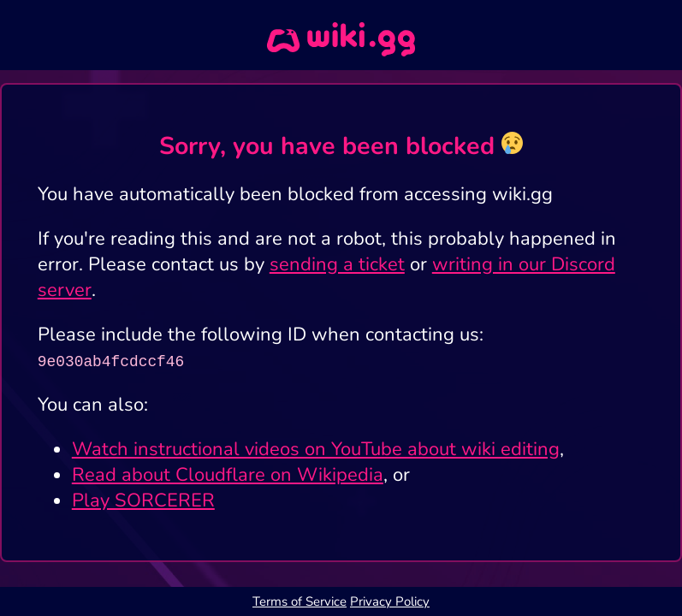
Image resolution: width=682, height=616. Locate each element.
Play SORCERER (143, 500)
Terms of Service (299, 601)
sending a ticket (337, 264)
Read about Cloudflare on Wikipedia (228, 475)
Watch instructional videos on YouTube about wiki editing (316, 449)
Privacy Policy (390, 601)
